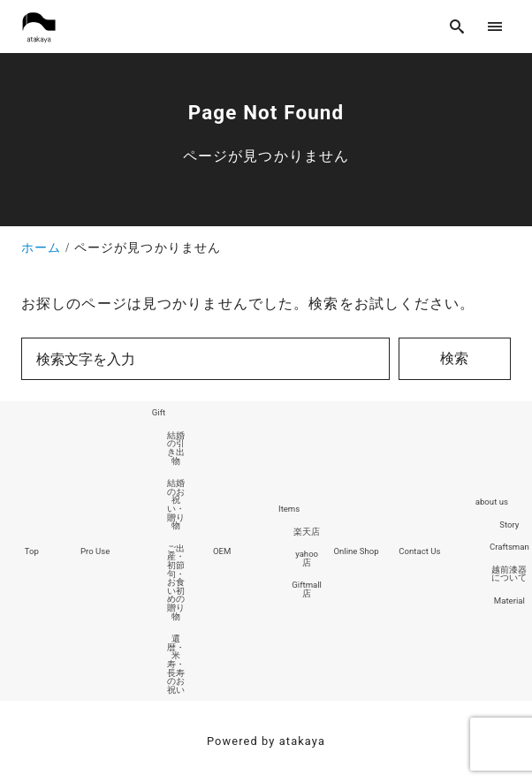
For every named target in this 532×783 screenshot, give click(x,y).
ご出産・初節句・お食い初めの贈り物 (176, 582)
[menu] (495, 26)
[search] (457, 26)
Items (289, 509)
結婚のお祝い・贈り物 (176, 504)
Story (509, 525)
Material (509, 601)
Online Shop (356, 551)
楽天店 (307, 532)
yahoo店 (307, 558)
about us (492, 502)
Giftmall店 (307, 589)
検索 (454, 358)
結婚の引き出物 (176, 448)
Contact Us (419, 551)
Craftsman (509, 547)
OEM (222, 551)
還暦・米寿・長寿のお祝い (176, 664)
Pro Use (95, 551)
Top (32, 551)
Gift (159, 412)
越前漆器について (509, 574)
